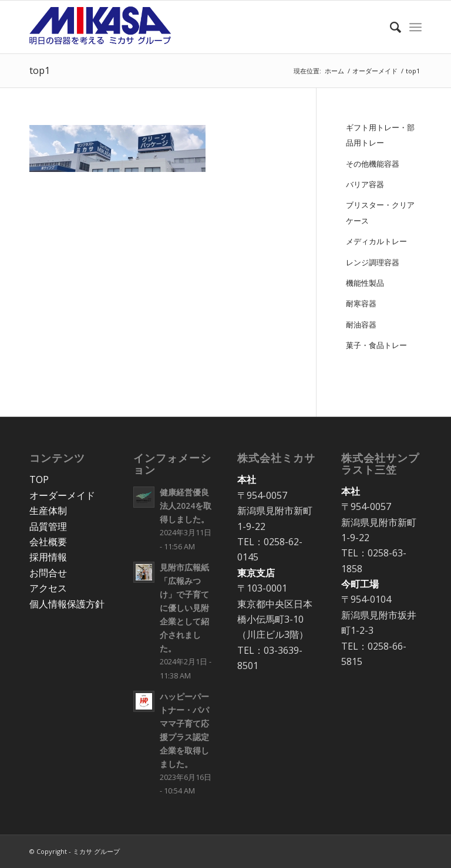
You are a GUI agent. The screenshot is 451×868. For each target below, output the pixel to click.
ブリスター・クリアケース (380, 212)
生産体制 (48, 511)
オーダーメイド (62, 495)
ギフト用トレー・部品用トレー (380, 135)
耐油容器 (361, 325)
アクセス (48, 588)
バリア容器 (365, 184)
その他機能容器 (373, 164)
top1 (40, 70)
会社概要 (48, 542)
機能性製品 (365, 283)
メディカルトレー (376, 241)
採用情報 (48, 557)
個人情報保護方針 (67, 604)
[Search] (390, 27)
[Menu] (415, 27)
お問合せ (48, 573)
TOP (39, 479)
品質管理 (48, 526)
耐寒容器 (361, 303)
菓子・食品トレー (376, 345)
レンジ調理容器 (373, 262)
